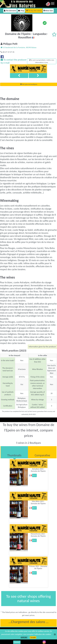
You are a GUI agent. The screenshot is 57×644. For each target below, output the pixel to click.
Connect (17, 642)
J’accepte (33, 637)
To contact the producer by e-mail (14, 61)
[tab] (14, 452)
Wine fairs (48, 11)
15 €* (34, 475)
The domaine (10, 11)
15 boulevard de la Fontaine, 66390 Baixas (19, 47)
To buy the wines (34, 11)
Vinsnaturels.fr (19, 4)
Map (21, 11)
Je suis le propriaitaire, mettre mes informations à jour (42, 61)
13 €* (34, 540)
